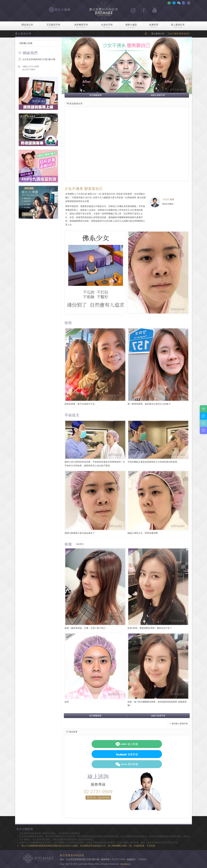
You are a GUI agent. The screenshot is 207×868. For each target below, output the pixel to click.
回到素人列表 (26, 43)
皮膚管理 (154, 26)
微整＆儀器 (131, 26)
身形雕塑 (81, 26)
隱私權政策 (125, 864)
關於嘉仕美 (27, 26)
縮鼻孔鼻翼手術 (158, 95)
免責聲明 (80, 544)
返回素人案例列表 (179, 724)
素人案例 (178, 26)
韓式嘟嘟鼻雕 (96, 95)
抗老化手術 (107, 26)
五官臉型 (53, 26)
